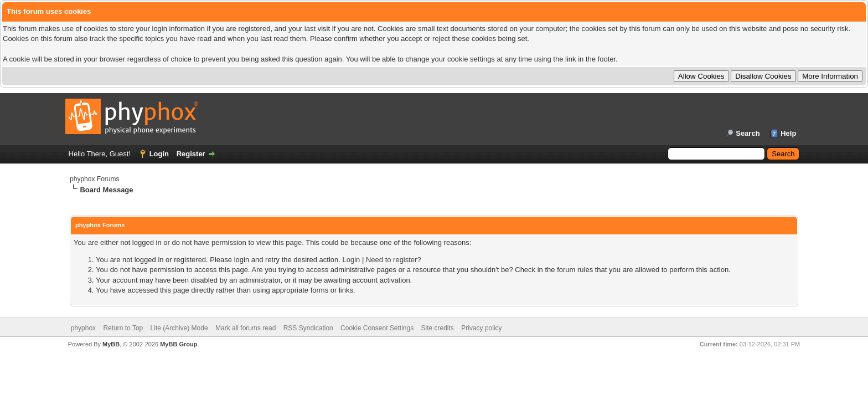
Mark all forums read (246, 328)
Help (788, 133)
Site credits (438, 328)
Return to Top (123, 328)
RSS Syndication (308, 328)
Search (748, 133)
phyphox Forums (94, 179)
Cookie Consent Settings (377, 328)
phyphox (83, 328)
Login (159, 154)
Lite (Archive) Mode (179, 328)
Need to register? (394, 260)
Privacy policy (481, 328)
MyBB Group (179, 344)
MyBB (111, 344)
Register (191, 154)
